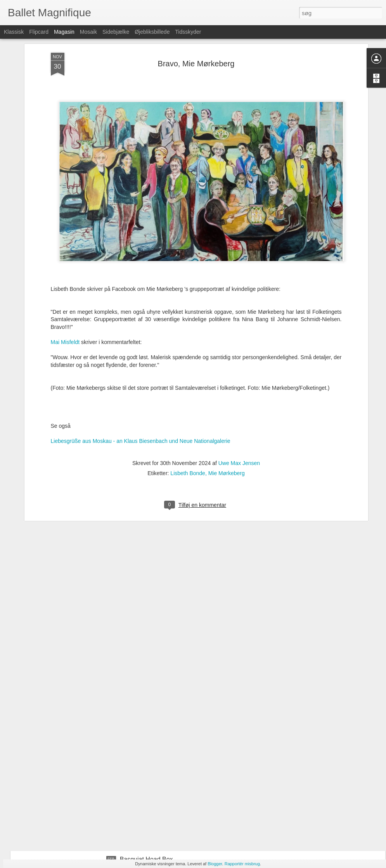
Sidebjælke (116, 32)
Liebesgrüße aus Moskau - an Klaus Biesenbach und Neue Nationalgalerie (141, 359)
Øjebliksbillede (152, 32)
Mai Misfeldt (65, 260)
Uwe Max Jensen (239, 381)
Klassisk (14, 32)
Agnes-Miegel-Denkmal (152, 771)
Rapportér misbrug (242, 864)
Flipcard (39, 32)
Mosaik (88, 32)
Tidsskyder (188, 32)
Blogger (215, 864)
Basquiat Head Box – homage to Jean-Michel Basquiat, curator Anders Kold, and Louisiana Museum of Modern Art (182, 690)
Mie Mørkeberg (227, 391)
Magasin (64, 32)
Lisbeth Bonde (188, 391)
